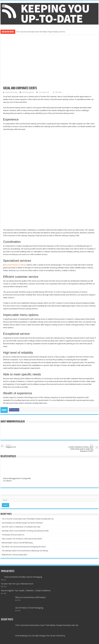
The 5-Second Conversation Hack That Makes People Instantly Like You (41, 32)
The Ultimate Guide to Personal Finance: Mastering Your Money (25, 497)
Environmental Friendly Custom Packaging (23, 523)
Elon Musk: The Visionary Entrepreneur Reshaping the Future (24, 493)
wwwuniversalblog (11, 92)
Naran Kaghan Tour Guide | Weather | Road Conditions (26, 537)
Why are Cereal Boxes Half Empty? (30, 544)
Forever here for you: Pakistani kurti (17, 530)
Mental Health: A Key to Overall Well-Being (17, 489)
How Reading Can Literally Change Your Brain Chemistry (22, 469)
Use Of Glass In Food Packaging (29, 554)
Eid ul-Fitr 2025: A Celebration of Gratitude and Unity (21, 473)
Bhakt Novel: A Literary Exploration (15, 501)
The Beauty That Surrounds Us (13, 481)
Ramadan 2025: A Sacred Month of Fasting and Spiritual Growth (25, 477)
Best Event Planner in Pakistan (15, 211)
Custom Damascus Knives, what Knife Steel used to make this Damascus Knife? (80, 395)
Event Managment (28, 92)
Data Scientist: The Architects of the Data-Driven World (22, 485)
